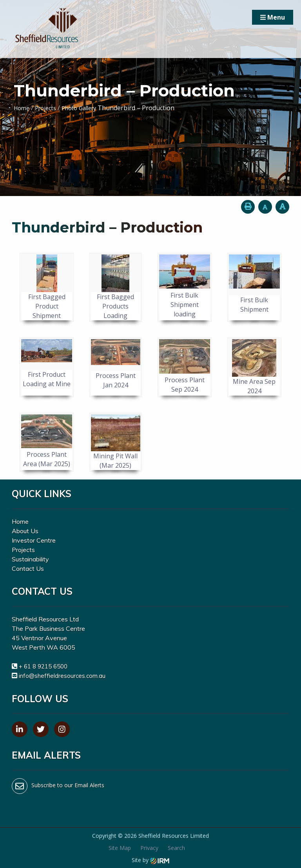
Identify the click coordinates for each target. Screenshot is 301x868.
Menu (273, 17)
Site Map (120, 848)
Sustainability (30, 559)
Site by (150, 860)
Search (176, 848)
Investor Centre (34, 540)
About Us (25, 531)
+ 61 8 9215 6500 (43, 666)
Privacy (149, 848)
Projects (23, 550)
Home (20, 521)
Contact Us (28, 568)
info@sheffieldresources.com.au (62, 676)
